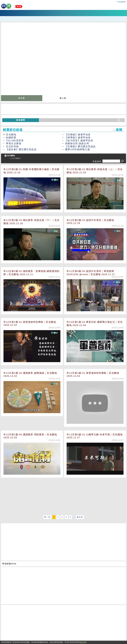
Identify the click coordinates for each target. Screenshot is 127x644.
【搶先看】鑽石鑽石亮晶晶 (21, 149)
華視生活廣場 (14, 143)
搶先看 (22, 98)
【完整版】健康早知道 (78, 135)
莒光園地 (11, 135)
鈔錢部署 (11, 138)
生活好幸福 (12, 146)
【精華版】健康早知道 (78, 138)
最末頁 (80, 517)
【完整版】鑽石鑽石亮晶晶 (80, 146)
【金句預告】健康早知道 (79, 140)
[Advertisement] (63, 497)
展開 (119, 130)
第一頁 (47, 517)
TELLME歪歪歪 (15, 140)
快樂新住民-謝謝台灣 (77, 143)
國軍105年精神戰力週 (78, 149)
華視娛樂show (9, 564)
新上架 (63, 98)
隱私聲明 (83, 642)
